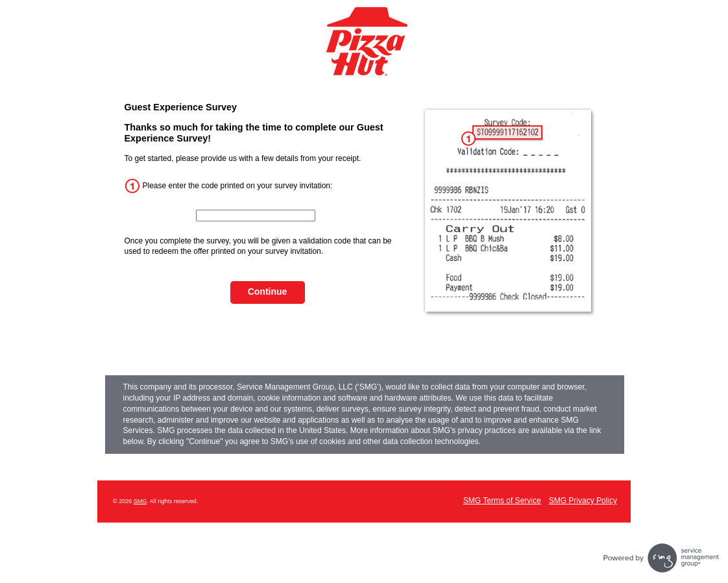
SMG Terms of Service (502, 501)
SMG (140, 501)
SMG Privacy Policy (583, 501)
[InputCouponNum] (256, 216)
